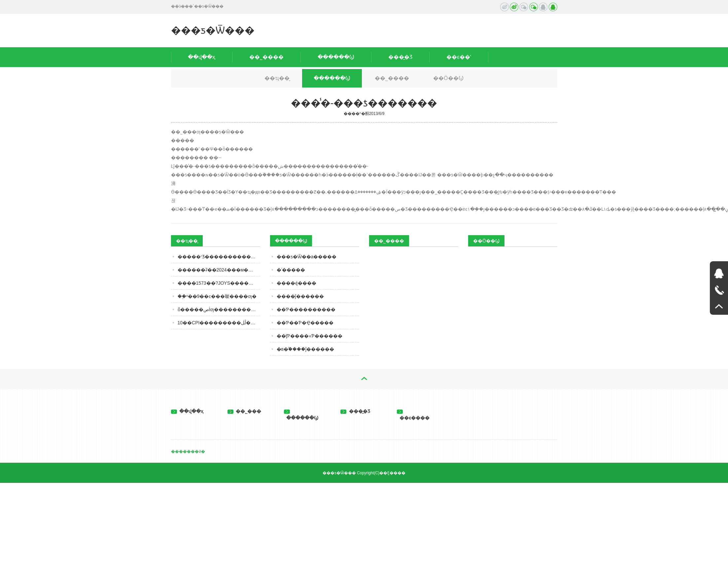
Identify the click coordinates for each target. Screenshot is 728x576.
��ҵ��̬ (277, 78)
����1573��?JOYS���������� (219, 283)
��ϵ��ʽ (459, 57)
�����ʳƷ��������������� (219, 257)
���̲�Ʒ (400, 57)
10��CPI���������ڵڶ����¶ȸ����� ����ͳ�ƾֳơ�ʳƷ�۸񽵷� (219, 323)
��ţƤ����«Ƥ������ (310, 336)
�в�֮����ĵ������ (306, 349)
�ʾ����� (291, 270)
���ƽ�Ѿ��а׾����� (307, 257)
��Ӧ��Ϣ (448, 78)
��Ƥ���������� (306, 309)
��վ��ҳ (202, 57)
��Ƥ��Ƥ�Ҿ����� (305, 323)
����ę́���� (296, 283)
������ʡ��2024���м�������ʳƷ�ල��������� (219, 270)
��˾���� (266, 57)
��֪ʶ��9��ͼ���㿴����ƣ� (217, 296)
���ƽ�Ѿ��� (213, 30)
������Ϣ (336, 57)
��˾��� (244, 411)
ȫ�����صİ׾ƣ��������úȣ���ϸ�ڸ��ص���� (219, 309)
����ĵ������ (300, 296)
